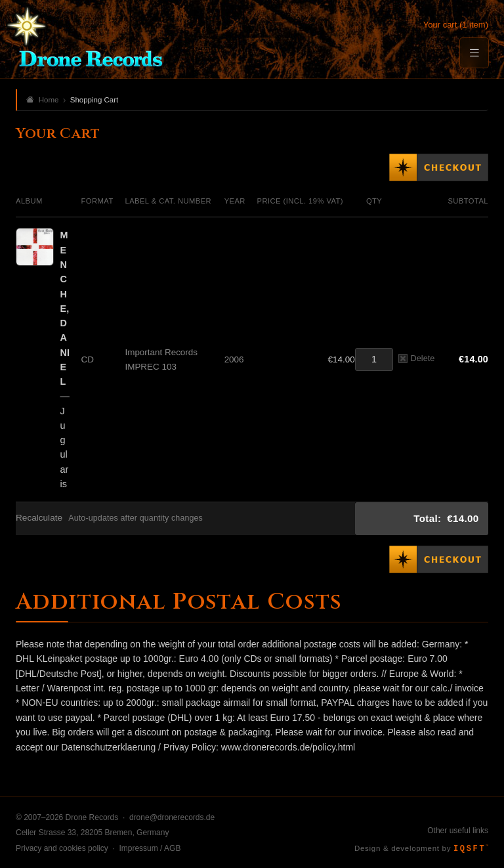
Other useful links (458, 831)
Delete (416, 358)
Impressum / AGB (150, 848)
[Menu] (474, 53)
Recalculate (39, 518)
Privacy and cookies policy (62, 848)
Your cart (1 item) (456, 25)
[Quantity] (374, 359)
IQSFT (471, 849)
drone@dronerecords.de (172, 817)
